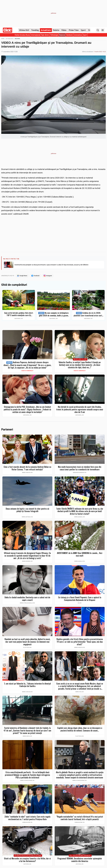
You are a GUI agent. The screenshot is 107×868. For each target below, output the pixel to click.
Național (62, 35)
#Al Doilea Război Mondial (80, 856)
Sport (83, 30)
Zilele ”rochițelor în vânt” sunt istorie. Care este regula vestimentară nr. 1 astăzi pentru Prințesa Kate (27, 818)
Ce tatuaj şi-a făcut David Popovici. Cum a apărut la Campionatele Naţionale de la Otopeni (80, 599)
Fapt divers (45, 35)
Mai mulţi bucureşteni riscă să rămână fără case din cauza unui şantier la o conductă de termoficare (80, 468)
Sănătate (69, 35)
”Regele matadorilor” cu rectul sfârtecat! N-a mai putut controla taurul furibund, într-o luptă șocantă (80, 818)
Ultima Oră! (24, 30)
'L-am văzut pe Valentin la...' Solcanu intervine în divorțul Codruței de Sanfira (27, 685)
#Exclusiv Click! (80, 359)
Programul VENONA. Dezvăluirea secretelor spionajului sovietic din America (80, 860)
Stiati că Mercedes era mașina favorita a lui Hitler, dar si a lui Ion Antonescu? (27, 860)
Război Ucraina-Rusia (22, 35)
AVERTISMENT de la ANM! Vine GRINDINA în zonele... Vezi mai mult (80, 554)
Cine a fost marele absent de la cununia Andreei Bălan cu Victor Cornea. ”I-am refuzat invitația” (27, 468)
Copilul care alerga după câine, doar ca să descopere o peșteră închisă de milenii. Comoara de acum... (80, 729)
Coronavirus (78, 35)
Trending (35, 30)
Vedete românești (27, 371)
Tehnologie (54, 35)
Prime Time (74, 30)
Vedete (56, 30)
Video (64, 30)
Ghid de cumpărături (14, 285)
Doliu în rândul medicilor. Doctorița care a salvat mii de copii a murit (27, 599)
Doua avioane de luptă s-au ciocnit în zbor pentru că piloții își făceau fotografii (27, 510)
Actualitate (46, 30)
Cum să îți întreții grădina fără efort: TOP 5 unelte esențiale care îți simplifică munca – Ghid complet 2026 (19, 314)
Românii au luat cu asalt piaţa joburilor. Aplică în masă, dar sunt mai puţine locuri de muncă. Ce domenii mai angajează (27, 642)
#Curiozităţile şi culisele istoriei (28, 856)
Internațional (35, 35)
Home (3, 39)
